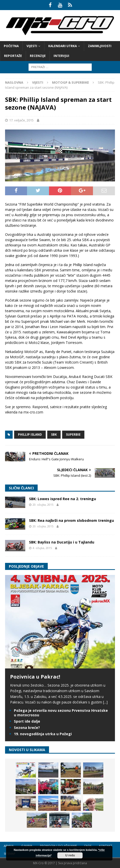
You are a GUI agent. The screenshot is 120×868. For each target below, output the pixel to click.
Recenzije (38, 56)
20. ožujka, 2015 (43, 505)
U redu (70, 855)
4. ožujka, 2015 (42, 548)
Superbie (73, 435)
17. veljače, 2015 (21, 120)
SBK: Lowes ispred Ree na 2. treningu (63, 499)
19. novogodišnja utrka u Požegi (43, 734)
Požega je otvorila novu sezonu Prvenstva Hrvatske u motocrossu (61, 713)
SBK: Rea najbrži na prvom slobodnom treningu (71, 520)
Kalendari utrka (63, 46)
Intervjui (61, 56)
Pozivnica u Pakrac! (35, 677)
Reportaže (13, 56)
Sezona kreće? (27, 728)
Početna (11, 46)
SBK (54, 435)
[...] (105, 702)
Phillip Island (30, 435)
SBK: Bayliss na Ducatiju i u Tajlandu (62, 542)
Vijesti (32, 46)
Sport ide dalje (27, 721)
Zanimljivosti (100, 46)
